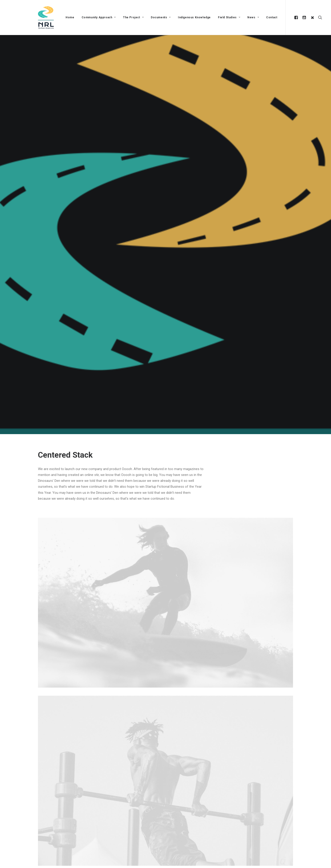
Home (70, 17)
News (253, 17)
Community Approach (99, 17)
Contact (272, 17)
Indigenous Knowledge (194, 17)
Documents (161, 17)
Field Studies (229, 17)
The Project (133, 17)
